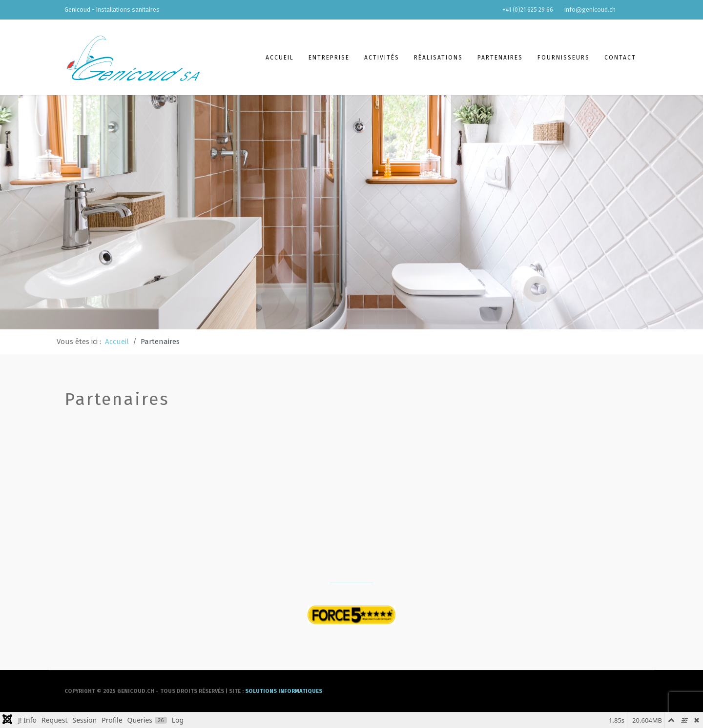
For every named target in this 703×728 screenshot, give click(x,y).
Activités (382, 58)
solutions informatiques (284, 691)
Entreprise (329, 58)
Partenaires (500, 58)
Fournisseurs (564, 58)
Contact (620, 58)
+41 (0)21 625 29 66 (528, 10)
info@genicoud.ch (590, 10)
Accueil (280, 58)
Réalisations (438, 58)
